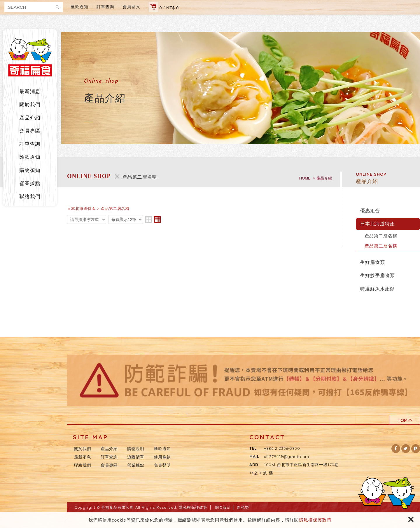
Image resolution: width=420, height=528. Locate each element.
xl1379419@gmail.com (287, 456)
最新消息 (30, 92)
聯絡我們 (30, 197)
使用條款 (162, 457)
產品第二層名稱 (381, 236)
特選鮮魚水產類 (378, 289)
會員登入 (132, 7)
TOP (405, 420)
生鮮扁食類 (373, 262)
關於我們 (30, 105)
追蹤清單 (136, 457)
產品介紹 (30, 118)
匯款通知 (79, 7)
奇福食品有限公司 (30, 57)
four (157, 220)
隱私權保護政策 (315, 520)
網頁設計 (223, 507)
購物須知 (30, 170)
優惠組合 (370, 211)
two (149, 220)
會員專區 (30, 131)
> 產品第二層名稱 (113, 209)
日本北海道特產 (378, 224)
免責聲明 (162, 465)
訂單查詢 (105, 7)
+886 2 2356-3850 (282, 448)
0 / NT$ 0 (164, 7)
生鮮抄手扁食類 (378, 275)
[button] (396, 449)
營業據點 (30, 183)
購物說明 (136, 449)
